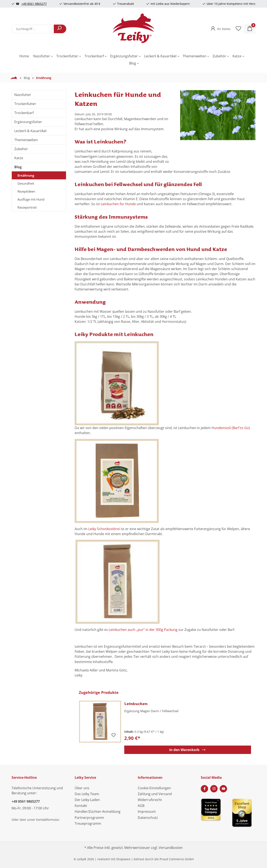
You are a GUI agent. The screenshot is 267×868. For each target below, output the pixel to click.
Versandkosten (171, 848)
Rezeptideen (26, 191)
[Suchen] (60, 29)
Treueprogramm (88, 823)
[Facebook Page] (204, 789)
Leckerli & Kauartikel (30, 131)
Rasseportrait (27, 207)
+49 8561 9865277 (34, 4)
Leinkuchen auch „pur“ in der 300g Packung (143, 630)
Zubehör (21, 149)
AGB (141, 806)
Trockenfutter (25, 104)
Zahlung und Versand (155, 794)
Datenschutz (148, 818)
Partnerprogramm (89, 818)
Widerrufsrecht (150, 800)
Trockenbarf (24, 113)
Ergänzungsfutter (28, 122)
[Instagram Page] (214, 789)
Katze (19, 158)
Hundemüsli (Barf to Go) (231, 428)
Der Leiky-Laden (87, 800)
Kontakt (81, 806)
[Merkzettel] (238, 29)
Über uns (82, 788)
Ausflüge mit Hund (31, 199)
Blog (18, 167)
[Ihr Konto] (220, 28)
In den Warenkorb (188, 750)
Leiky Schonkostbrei (104, 529)
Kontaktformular (48, 820)
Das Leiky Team (87, 794)
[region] (218, 125)
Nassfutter (23, 95)
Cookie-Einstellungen (154, 788)
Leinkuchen (136, 704)
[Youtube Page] (223, 789)
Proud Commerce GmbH (177, 859)
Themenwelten (26, 140)
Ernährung (26, 175)
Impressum (147, 812)
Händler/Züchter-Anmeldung (98, 812)
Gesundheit (26, 183)
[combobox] (33, 29)
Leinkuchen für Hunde (118, 204)
